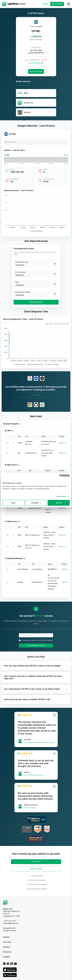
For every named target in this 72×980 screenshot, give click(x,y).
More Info (62, 443)
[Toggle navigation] (69, 4)
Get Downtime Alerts (36, 645)
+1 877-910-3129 (9, 921)
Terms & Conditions (46, 640)
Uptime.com (8, 909)
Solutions (36, 947)
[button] (36, 424)
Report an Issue (36, 71)
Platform (36, 937)
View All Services (24, 85)
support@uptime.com (10, 923)
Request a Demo (36, 869)
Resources (36, 952)
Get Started (36, 395)
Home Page (10, 142)
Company (36, 957)
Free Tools (36, 942)
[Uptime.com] (6, 902)
